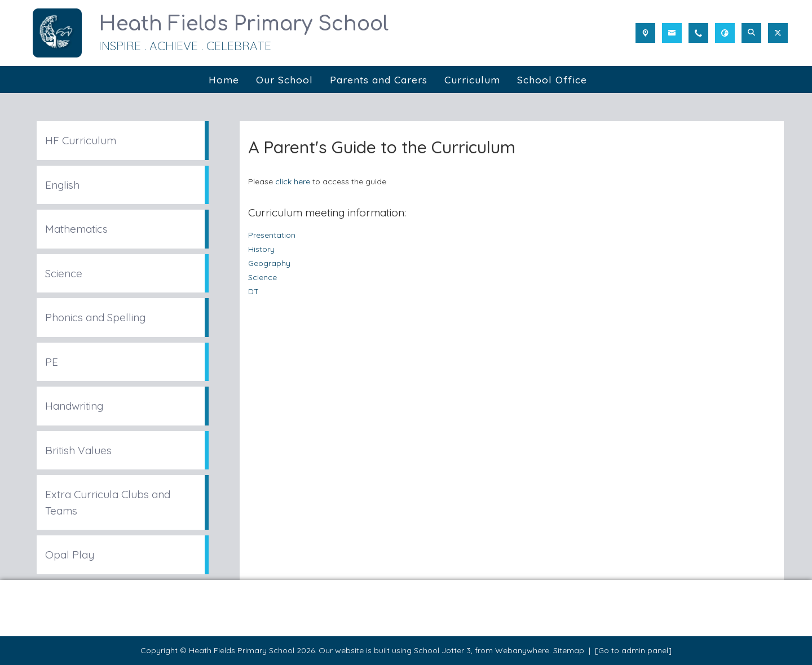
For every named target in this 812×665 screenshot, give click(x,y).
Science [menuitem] (64, 273)
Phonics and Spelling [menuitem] (95, 317)
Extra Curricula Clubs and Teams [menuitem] (108, 502)
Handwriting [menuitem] (74, 406)
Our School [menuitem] (284, 79)
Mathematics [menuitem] (76, 229)
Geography (269, 263)
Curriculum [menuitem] (472, 79)
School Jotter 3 (442, 650)
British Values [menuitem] (78, 450)
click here (293, 181)
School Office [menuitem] (552, 79)
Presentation (272, 235)
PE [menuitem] (52, 362)
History (261, 249)
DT (253, 291)
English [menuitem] (62, 185)
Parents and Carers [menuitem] (379, 79)
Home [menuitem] (224, 79)
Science (262, 277)
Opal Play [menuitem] (70, 555)
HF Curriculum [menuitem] (81, 140)
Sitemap (569, 650)
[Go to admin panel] (633, 650)
